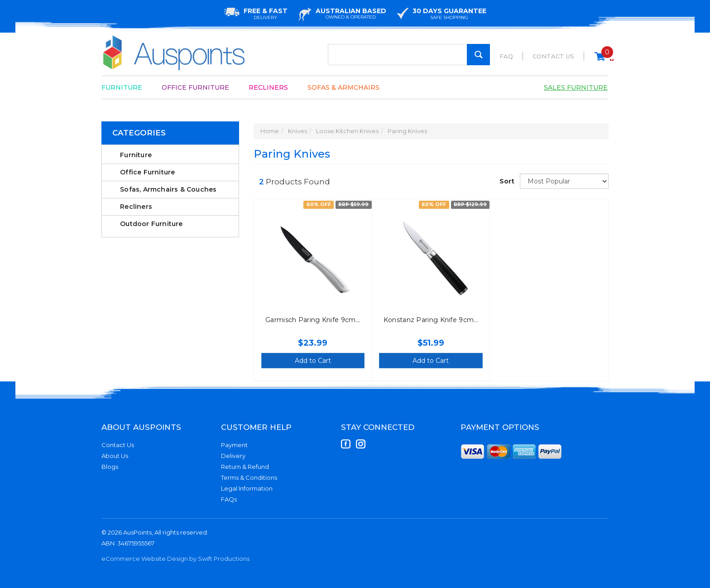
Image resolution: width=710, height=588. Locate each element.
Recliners (268, 87)
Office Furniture (195, 87)
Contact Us (553, 56)
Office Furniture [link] (147, 172)
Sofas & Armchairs (343, 87)
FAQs (229, 499)
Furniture (122, 87)
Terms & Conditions (249, 477)
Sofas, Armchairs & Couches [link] (168, 189)
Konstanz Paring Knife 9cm (429, 320)
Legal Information (247, 488)
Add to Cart (313, 361)
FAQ (506, 56)
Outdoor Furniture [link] (151, 224)
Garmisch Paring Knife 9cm (311, 320)
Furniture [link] (136, 155)
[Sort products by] (564, 181)
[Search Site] (478, 55)
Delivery (233, 456)
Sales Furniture (576, 87)
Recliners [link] (136, 207)
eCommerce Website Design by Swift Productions (175, 559)
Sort (506, 181)
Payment (234, 445)
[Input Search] (409, 55)
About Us (115, 456)
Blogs (110, 467)
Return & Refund (245, 467)
